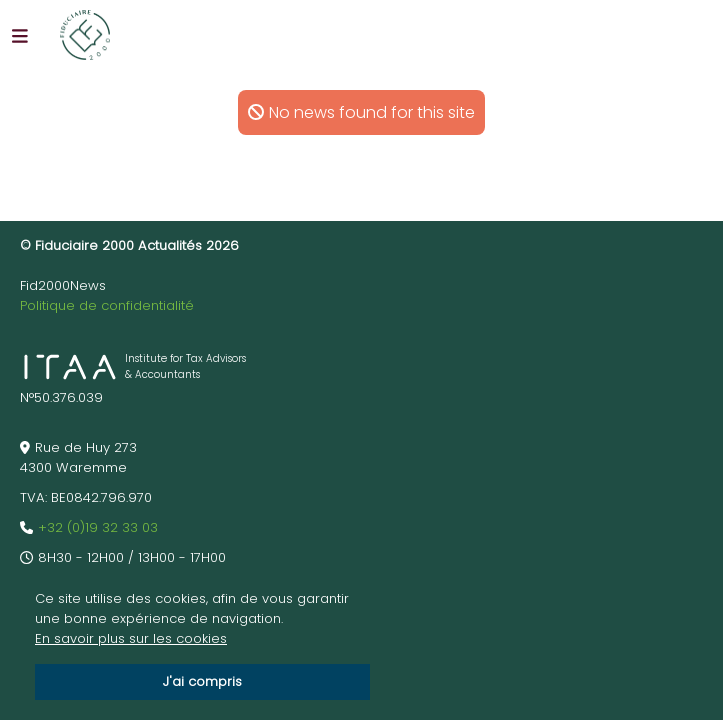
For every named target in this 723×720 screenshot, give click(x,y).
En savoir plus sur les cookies (131, 638)
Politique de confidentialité (107, 305)
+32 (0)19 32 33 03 (98, 527)
